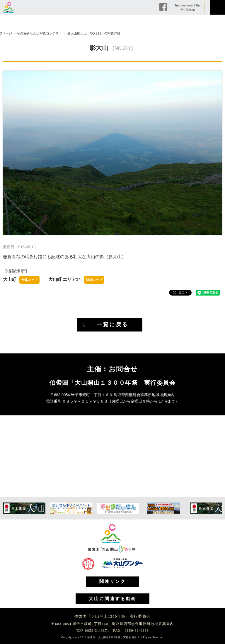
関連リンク (112, 581)
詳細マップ (94, 280)
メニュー (218, 7)
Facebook (163, 7)
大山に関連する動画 (112, 599)
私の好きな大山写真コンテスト (40, 33)
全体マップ (29, 280)
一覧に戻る (112, 324)
